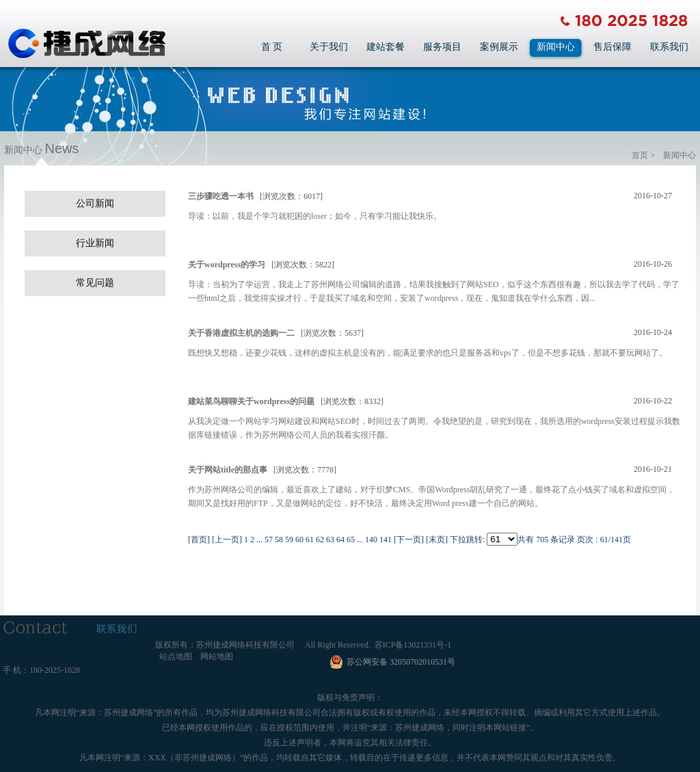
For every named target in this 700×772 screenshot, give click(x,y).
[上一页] (227, 540)
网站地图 (217, 656)
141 (386, 540)
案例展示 (499, 47)
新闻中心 (556, 47)
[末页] (437, 540)
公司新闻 (95, 203)
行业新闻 (95, 243)
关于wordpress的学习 (227, 265)
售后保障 (612, 47)
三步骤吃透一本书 (221, 196)
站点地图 (176, 656)
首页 (640, 155)
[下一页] (409, 540)
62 (320, 540)
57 (269, 540)
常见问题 (95, 283)
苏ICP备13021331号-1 (413, 645)
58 (279, 540)
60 (299, 540)
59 (289, 540)
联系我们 (669, 47)
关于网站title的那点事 (228, 470)
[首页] (199, 540)
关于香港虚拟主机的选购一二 (241, 333)
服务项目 (442, 47)
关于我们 (329, 47)
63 (330, 540)
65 (351, 540)
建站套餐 (386, 47)
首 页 (272, 47)
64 (340, 540)
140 (371, 540)
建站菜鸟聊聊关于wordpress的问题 (251, 401)
